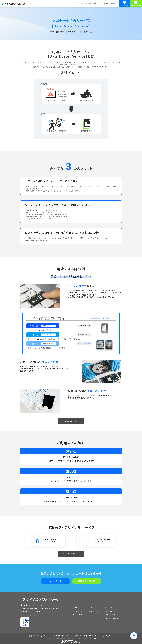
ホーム (75, 607)
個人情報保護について (60, 636)
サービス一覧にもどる (71, 554)
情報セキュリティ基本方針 (38, 636)
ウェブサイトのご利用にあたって (85, 636)
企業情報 (114, 4)
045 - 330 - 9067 (31, 615)
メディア (100, 4)
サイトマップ (106, 636)
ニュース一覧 (94, 611)
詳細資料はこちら (71, 421)
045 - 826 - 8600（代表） (34, 612)
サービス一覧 (83, 4)
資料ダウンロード (136, 5)
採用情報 (107, 4)
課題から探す (93, 4)
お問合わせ (125, 5)
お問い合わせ (55, 581)
